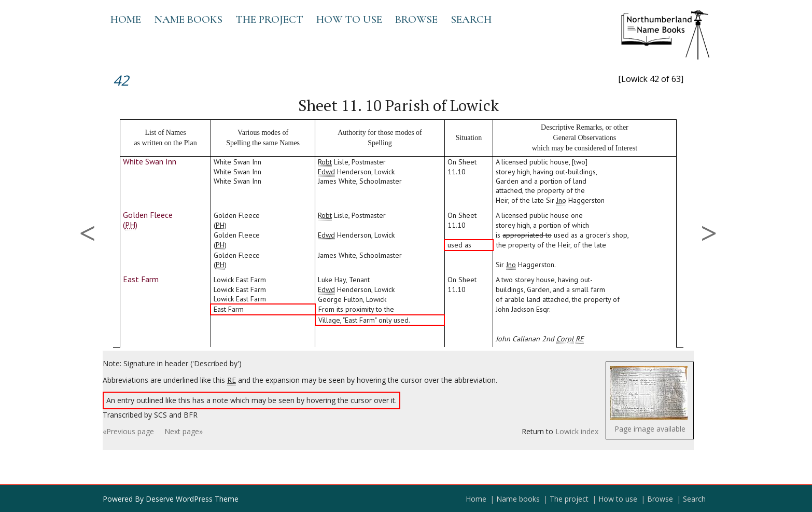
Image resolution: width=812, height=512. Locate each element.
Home (126, 19)
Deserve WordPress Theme (192, 499)
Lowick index (577, 431)
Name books (188, 19)
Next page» (184, 431)
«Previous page (128, 431)
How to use (349, 19)
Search (471, 19)
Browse (416, 19)
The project (269, 19)
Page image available (650, 429)
